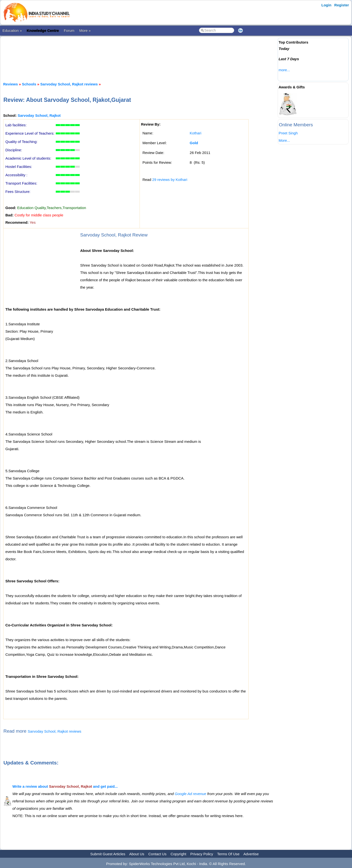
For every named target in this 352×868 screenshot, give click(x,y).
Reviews (11, 84)
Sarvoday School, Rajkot (39, 115)
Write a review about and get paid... (65, 786)
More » (85, 30)
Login (326, 5)
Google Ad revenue (191, 794)
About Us (137, 854)
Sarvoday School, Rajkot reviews (69, 84)
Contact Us (157, 854)
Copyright (178, 854)
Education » (12, 30)
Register (342, 5)
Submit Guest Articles (108, 854)
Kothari (196, 133)
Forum (69, 30)
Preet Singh (288, 133)
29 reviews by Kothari (170, 180)
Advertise (251, 854)
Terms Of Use (228, 854)
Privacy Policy (202, 854)
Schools (29, 84)
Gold (194, 143)
